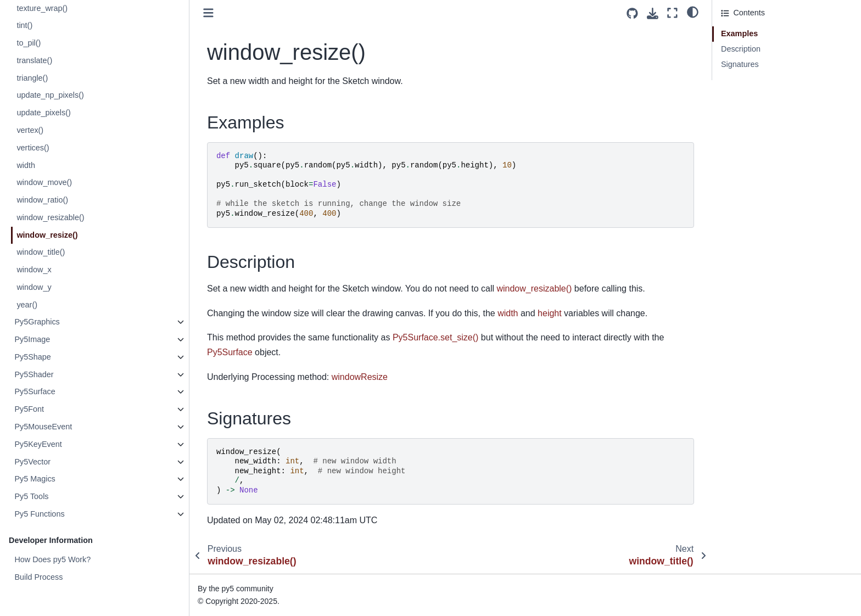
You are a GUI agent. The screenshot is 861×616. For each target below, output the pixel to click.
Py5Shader (34, 374)
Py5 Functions (39, 514)
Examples (739, 33)
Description (741, 49)
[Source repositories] (632, 13)
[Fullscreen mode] (672, 13)
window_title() (41, 252)
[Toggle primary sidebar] (208, 13)
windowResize (360, 377)
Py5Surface (35, 391)
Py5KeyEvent (38, 444)
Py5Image (32, 339)
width (26, 165)
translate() (34, 60)
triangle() (32, 78)
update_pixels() (43, 113)
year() (27, 305)
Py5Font (29, 409)
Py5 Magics (35, 479)
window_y (34, 287)
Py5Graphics (37, 322)
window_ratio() (42, 200)
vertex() (30, 130)
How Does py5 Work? (52, 559)
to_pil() (29, 43)
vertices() (33, 148)
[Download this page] (653, 13)
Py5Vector (32, 462)
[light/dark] (693, 12)
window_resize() (47, 235)
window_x (34, 270)
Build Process (38, 577)
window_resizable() (50, 217)
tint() (24, 25)
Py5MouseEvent (43, 427)
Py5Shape (32, 357)
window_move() (44, 182)
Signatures (740, 64)
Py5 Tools (31, 496)
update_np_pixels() (50, 95)
